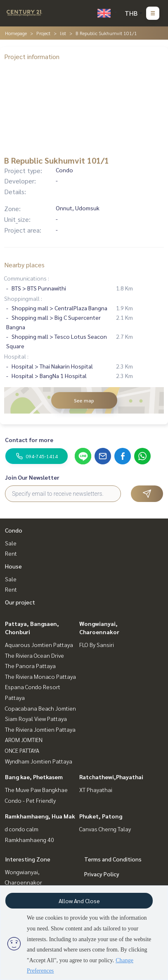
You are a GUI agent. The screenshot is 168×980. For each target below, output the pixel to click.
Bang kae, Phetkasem (34, 777)
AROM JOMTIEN (24, 740)
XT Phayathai (96, 790)
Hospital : (16, 356)
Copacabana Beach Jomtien (40, 708)
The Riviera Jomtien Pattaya (40, 729)
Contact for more (29, 440)
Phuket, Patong (101, 816)
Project (43, 33)
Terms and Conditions (113, 859)
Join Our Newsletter (32, 477)
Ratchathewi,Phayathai (111, 777)
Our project (20, 602)
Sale (11, 543)
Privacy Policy (102, 874)
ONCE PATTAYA (22, 750)
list (63, 33)
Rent (11, 553)
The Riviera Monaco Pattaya (40, 676)
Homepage (16, 33)
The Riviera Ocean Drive (34, 655)
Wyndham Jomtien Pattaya (39, 761)
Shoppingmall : (23, 298)
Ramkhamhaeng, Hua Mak (40, 816)
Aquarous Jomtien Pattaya (39, 645)
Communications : (27, 278)
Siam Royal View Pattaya (36, 718)
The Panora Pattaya (30, 666)
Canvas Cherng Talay (105, 829)
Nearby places (24, 265)
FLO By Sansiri (97, 645)
